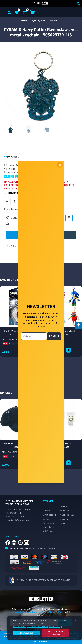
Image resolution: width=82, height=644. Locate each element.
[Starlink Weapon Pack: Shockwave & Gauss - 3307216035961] (28, 350)
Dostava (64, 519)
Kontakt (64, 523)
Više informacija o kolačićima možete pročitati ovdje (37, 627)
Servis (46, 519)
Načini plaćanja (67, 515)
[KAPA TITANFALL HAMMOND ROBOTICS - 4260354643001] (28, 463)
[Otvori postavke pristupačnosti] (79, 325)
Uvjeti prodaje (50, 515)
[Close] (26, 633)
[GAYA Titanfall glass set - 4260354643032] (69, 463)
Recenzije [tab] (57, 235)
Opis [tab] (21, 235)
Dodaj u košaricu (38, 201)
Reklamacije (49, 523)
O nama (47, 511)
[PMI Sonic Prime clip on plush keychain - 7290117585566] (69, 350)
